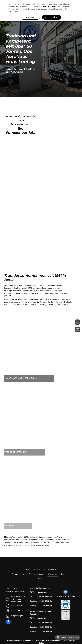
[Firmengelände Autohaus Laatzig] (61, 161)
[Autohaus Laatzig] (21, 161)
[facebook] (8, 622)
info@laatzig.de (17, 616)
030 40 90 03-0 (17, 605)
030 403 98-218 (17, 611)
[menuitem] (29, 570)
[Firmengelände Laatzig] (52, 107)
